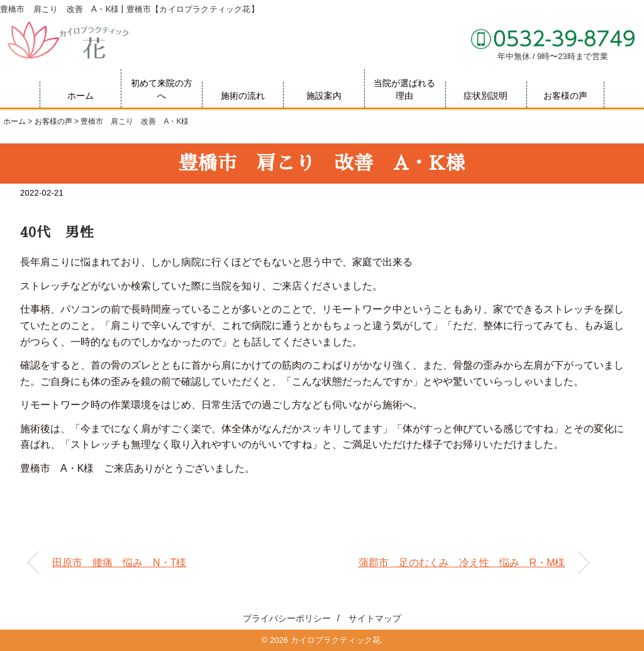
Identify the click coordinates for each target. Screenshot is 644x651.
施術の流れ (243, 96)
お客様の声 (565, 96)
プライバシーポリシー (287, 618)
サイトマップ (375, 618)
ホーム (80, 96)
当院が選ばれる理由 (404, 89)
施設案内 (324, 96)
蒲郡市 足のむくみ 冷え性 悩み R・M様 (462, 563)
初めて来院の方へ (162, 89)
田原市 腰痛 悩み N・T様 (119, 563)
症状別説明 (486, 96)
